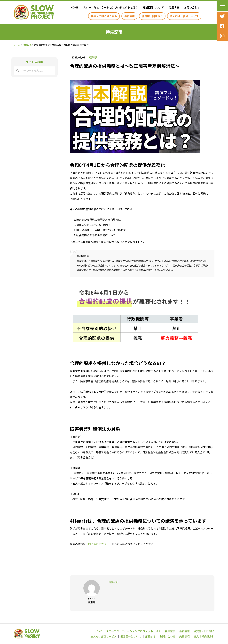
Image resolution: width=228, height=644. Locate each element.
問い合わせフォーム (100, 544)
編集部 (93, 57)
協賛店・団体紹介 (204, 631)
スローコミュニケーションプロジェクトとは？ (134, 631)
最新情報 (184, 631)
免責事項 (184, 636)
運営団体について (131, 636)
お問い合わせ (167, 636)
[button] (222, 6)
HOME (98, 631)
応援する (150, 636)
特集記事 (27, 45)
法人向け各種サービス (103, 636)
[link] (74, 7)
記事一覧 (113, 582)
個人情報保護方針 (204, 636)
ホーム (17, 45)
